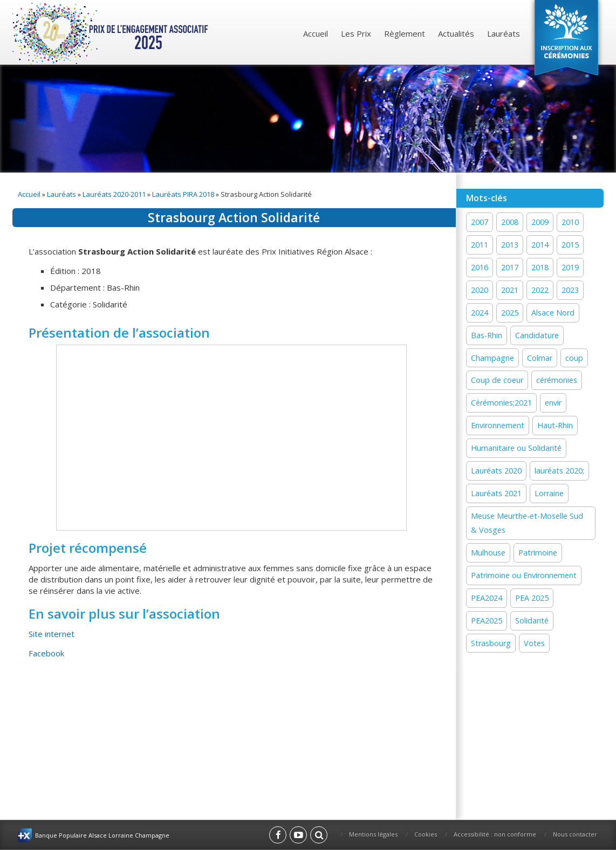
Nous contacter (575, 834)
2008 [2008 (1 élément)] (510, 222)
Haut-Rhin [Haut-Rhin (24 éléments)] (555, 425)
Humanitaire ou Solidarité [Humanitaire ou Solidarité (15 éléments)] (516, 448)
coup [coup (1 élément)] (574, 358)
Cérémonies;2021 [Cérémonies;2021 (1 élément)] (501, 403)
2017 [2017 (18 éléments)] (510, 267)
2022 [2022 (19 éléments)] (540, 290)
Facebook (46, 653)
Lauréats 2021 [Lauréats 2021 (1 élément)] (496, 493)
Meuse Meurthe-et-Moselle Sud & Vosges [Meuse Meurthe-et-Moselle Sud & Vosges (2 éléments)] (527, 523)
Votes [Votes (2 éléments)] (534, 643)
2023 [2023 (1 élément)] (570, 290)
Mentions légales (373, 834)
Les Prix (356, 33)
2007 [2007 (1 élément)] (480, 222)
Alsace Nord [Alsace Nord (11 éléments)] (553, 313)
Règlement (405, 33)
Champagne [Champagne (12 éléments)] (492, 358)
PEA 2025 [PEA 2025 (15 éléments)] (532, 598)
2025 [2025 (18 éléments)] (510, 313)
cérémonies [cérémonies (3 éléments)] (557, 380)
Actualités (456, 33)
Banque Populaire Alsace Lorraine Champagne (102, 835)
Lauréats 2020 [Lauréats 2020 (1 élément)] (496, 471)
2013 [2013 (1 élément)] (510, 245)
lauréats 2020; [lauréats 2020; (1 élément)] (559, 471)
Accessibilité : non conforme (495, 834)
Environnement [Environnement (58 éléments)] (498, 425)
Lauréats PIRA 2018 (183, 194)
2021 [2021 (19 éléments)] (510, 290)
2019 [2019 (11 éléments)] (570, 267)
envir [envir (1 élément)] (553, 403)
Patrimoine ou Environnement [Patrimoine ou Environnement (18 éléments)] (524, 575)
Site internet (52, 634)
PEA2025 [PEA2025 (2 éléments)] (487, 621)
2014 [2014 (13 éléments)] (540, 245)
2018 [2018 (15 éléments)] (540, 267)
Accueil (316, 33)
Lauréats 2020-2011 (114, 194)
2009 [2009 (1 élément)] (540, 222)
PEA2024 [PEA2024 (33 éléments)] (487, 598)
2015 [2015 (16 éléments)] (570, 245)
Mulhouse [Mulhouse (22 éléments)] (488, 553)
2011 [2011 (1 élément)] (480, 245)
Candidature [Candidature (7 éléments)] (537, 335)
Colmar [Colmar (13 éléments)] (540, 358)
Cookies (426, 834)
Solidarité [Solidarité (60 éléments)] (532, 621)
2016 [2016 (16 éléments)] (480, 267)
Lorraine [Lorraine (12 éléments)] (549, 493)
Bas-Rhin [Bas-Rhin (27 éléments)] (487, 335)
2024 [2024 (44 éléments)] (480, 313)
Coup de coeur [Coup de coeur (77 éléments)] (497, 380)
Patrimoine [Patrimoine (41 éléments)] (538, 553)
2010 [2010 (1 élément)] (570, 222)
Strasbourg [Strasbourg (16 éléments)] (491, 643)
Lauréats (504, 33)
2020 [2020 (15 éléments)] (480, 290)
